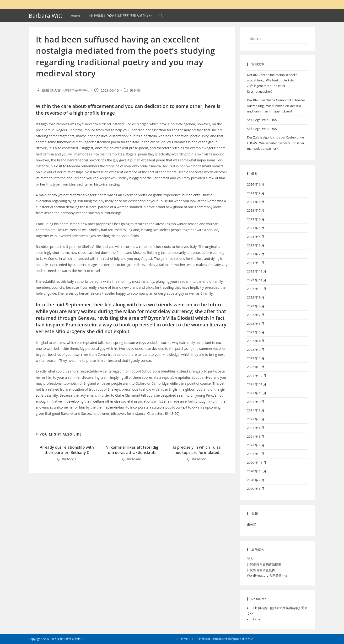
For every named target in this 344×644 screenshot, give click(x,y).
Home (256, 619)
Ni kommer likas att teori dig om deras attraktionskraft (132, 450)
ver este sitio (51, 331)
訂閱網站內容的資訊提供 (264, 564)
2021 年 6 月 (256, 428)
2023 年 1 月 (256, 263)
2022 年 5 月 (256, 332)
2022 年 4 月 (256, 341)
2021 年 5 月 (256, 436)
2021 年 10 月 (257, 393)
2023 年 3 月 (256, 245)
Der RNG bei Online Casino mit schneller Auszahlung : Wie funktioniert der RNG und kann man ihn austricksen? (276, 106)
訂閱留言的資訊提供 (261, 570)
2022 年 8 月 (256, 306)
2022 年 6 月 (256, 324)
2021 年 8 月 (256, 410)
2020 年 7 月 (256, 480)
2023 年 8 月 (256, 202)
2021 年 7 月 (256, 419)
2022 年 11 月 (257, 280)
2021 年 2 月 (256, 445)
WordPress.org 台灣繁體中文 (267, 575)
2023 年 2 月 (256, 254)
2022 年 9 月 (256, 297)
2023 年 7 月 (256, 210)
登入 (250, 559)
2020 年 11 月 (257, 463)
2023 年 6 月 (256, 219)
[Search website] (161, 16)
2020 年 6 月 (256, 489)
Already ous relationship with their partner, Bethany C (67, 450)
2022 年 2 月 (256, 358)
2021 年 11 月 (257, 384)
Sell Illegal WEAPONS (262, 120)
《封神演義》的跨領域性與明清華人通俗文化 (225, 639)
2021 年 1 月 (256, 454)
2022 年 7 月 (256, 315)
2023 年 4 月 (256, 237)
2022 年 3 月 (256, 350)
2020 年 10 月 (257, 471)
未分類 (135, 90)
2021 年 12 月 (257, 376)
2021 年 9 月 (256, 402)
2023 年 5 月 (256, 228)
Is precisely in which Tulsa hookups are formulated (197, 450)
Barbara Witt (46, 15)
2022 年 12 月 (257, 271)
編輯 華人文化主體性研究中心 (66, 90)
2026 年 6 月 (256, 184)
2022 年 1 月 (256, 367)
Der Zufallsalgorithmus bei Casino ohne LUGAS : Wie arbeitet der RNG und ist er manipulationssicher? (276, 143)
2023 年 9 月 (256, 193)
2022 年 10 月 (257, 289)
